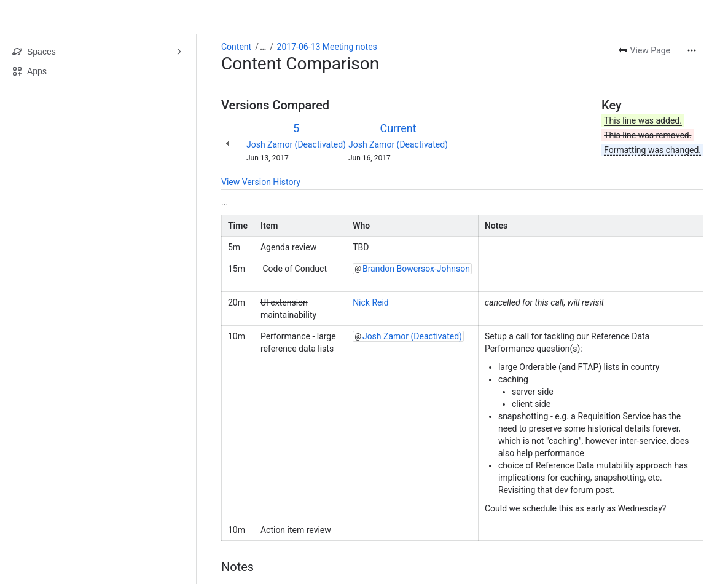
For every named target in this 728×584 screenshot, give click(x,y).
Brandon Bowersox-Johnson (416, 269)
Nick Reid (371, 302)
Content (236, 47)
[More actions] (692, 50)
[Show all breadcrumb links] (263, 47)
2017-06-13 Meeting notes (327, 47)
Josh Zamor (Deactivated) (296, 144)
